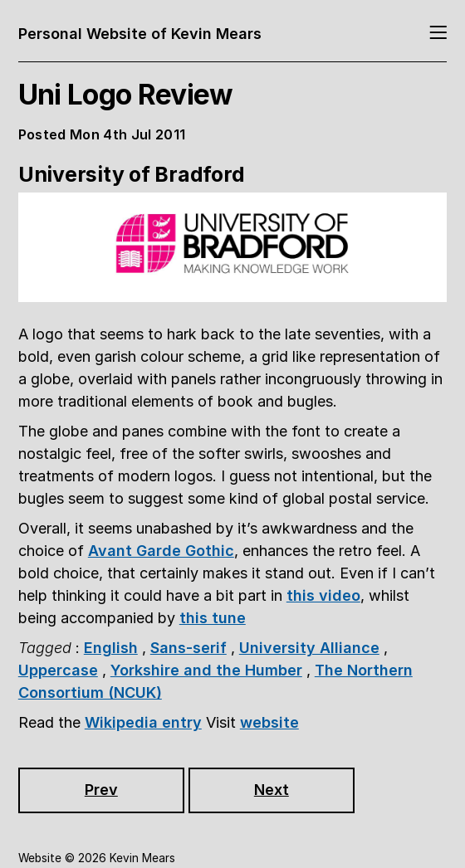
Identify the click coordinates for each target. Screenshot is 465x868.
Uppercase (58, 670)
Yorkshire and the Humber (206, 670)
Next (272, 790)
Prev (101, 790)
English (111, 648)
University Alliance (309, 648)
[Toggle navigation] (438, 34)
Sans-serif (188, 648)
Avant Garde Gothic (161, 551)
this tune (213, 618)
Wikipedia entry (143, 722)
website (269, 722)
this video (323, 595)
